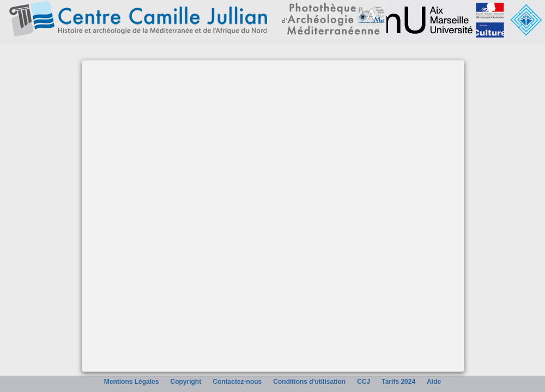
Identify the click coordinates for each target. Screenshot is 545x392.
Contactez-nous (237, 382)
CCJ (364, 382)
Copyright (186, 382)
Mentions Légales (132, 382)
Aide (434, 382)
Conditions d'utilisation (309, 382)
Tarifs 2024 (398, 382)
